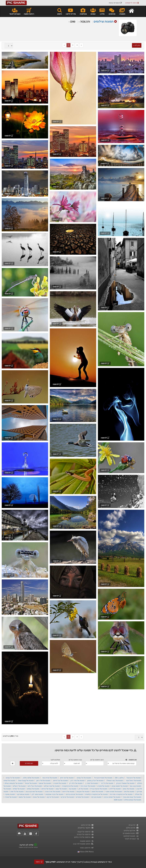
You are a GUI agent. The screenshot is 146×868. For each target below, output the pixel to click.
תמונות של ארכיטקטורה (70, 786)
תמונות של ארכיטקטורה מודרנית (121, 794)
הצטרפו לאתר (15, 11)
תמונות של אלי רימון (43, 781)
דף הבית (134, 825)
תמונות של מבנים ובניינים (74, 794)
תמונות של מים (129, 792)
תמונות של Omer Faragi (26, 781)
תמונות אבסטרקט (23, 794)
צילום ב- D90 (119, 778)
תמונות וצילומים (104, 22)
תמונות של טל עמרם (84, 778)
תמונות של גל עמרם (13, 778)
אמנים (93, 11)
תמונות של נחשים (25, 797)
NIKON (84, 22)
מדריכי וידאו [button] (70, 11)
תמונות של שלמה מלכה (31, 778)
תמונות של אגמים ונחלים (133, 800)
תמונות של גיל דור (107, 783)
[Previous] (64, 45)
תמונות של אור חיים (67, 778)
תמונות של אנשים (45, 783)
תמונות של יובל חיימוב (60, 781)
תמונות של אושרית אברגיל (103, 778)
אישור (39, 862)
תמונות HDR (118, 800)
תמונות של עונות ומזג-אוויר (132, 797)
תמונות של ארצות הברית (99, 789)
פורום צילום (132, 828)
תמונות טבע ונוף (135, 786)
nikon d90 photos (86, 852)
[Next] (81, 45)
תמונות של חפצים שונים (120, 786)
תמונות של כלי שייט (17, 792)
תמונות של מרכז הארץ (53, 792)
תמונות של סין (83, 789)
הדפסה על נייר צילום (84, 837)
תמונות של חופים (97, 792)
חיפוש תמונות (87, 841)
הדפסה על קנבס (86, 832)
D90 (72, 22)
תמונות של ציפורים (82, 797)
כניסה (132, 3)
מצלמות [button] (83, 11)
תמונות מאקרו (10, 794)
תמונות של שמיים (19, 789)
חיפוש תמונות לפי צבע (83, 844)
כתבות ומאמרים (131, 833)
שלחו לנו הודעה (26, 845)
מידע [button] (102, 11)
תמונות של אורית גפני (50, 778)
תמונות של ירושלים (19, 786)
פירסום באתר (87, 848)
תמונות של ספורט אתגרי (114, 792)
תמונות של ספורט (103, 786)
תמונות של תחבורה (60, 783)
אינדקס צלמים (131, 831)
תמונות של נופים (129, 789)
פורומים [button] (112, 11)
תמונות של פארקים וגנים (34, 792)
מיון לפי (137, 45)
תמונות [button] (122, 11)
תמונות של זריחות (68, 792)
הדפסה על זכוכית (85, 834)
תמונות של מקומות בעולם (14, 783)
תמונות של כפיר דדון (77, 781)
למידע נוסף (51, 862)
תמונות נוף (73, 789)
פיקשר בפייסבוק (86, 828)
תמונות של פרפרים (67, 797)
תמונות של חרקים (53, 797)
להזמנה (105, 71)
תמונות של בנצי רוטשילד (115, 781)
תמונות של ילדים (115, 789)
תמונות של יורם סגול (134, 778)
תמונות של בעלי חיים (35, 786)
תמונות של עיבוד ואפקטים (54, 794)
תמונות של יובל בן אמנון (95, 781)
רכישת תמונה (29, 11)
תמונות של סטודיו (11, 797)
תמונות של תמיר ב (92, 783)
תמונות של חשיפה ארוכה (112, 797)
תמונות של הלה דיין (76, 783)
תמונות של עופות (39, 797)
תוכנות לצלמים (131, 836)
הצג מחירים (29, 763)
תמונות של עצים (61, 789)
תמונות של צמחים (33, 789)
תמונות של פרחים (48, 789)
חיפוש (60, 11)
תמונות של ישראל (31, 783)
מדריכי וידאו (87, 825)
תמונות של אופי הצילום (52, 786)
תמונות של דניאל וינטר (133, 781)
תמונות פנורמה (96, 797)
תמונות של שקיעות (83, 792)
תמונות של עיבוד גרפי (88, 786)
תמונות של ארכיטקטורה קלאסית (97, 794)
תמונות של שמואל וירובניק (125, 783)
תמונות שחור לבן (37, 794)
